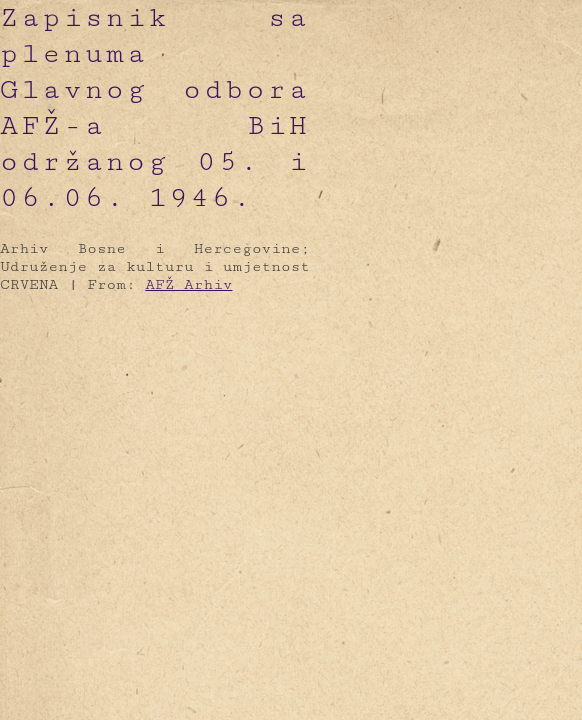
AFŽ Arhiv (188, 284)
